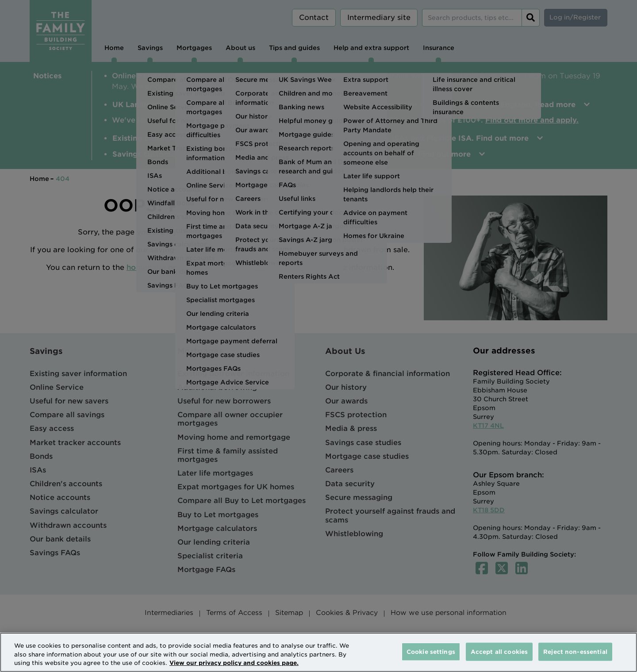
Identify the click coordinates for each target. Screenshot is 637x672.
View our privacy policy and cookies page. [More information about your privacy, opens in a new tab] (234, 663)
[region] (318, 652)
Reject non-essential (575, 651)
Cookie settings (431, 651)
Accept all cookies (499, 651)
